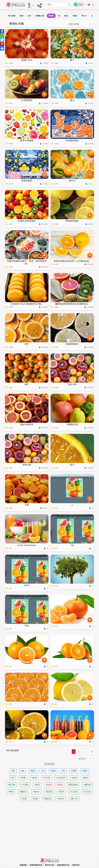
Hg (72, 545)
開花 (66, 16)
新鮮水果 (27, 465)
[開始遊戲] (44, 54)
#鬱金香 (87, 785)
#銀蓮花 (49, 792)
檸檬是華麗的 (72, 221)
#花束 (49, 785)
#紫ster (36, 792)
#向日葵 (87, 792)
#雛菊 (11, 792)
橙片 (27, 344)
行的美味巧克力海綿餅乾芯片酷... (27, 304)
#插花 (37, 785)
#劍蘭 (35, 799)
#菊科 (61, 792)
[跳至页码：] (91, 759)
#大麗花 (25, 785)
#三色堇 (74, 792)
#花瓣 (74, 771)
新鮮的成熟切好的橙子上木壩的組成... (72, 261)
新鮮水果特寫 (27, 425)
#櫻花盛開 (73, 785)
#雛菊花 (23, 792)
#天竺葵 (46, 778)
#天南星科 (61, 778)
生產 (93, 16)
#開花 (33, 771)
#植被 (53, 771)
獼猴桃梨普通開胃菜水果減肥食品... (72, 304)
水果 (29, 16)
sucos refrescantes (27, 545)
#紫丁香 (74, 799)
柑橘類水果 (40, 16)
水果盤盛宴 (27, 100)
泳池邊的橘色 (72, 141)
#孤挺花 (48, 799)
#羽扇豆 (61, 799)
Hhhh (27, 585)
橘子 (72, 60)
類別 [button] (31, 6)
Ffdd (27, 626)
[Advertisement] (49, 828)
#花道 (60, 785)
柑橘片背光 (27, 60)
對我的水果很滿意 (27, 221)
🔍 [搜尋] (69, 4)
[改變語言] (91, 5)
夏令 (72, 100)
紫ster (84, 16)
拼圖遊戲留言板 (63, 865)
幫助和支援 (49, 865)
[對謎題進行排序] (80, 24)
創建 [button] (40, 6)
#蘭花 (85, 778)
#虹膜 (74, 778)
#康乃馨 (12, 785)
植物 (21, 16)
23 (92, 751)
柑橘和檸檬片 (72, 344)
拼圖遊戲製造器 (36, 865)
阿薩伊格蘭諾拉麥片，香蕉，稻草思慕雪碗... (27, 262)
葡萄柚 (51, 16)
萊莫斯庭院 (27, 181)
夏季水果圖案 (27, 141)
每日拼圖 (12, 16)
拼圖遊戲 (23, 865)
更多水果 (72, 384)
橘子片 (72, 181)
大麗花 (75, 16)
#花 (43, 771)
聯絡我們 (76, 865)
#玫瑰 (34, 778)
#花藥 (24, 799)
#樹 (63, 771)
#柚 (13, 771)
